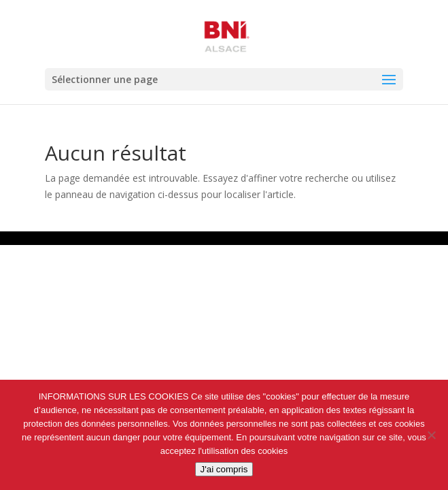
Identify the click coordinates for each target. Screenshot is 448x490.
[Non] (431, 435)
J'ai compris (224, 469)
